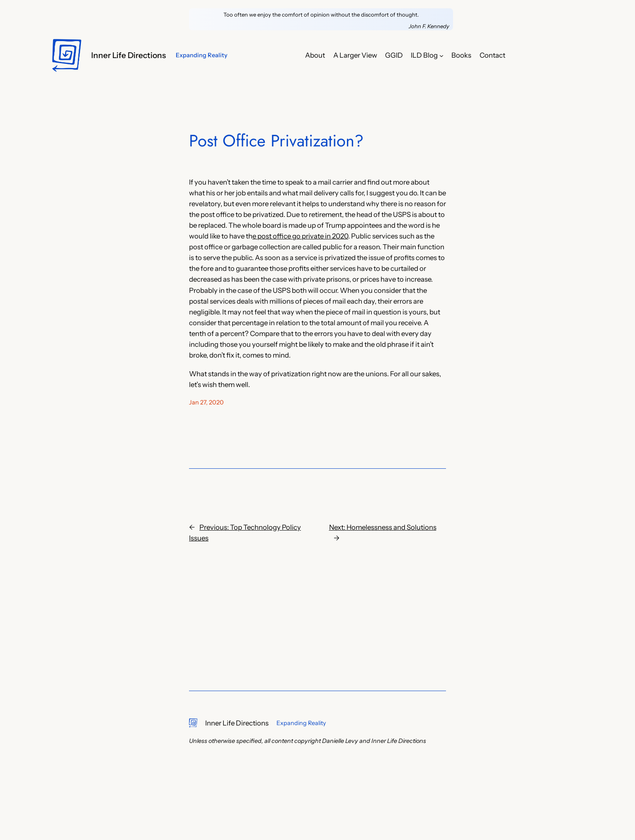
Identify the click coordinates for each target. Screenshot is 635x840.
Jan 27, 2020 (206, 402)
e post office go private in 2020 (300, 236)
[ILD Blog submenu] (441, 55)
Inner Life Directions (128, 55)
